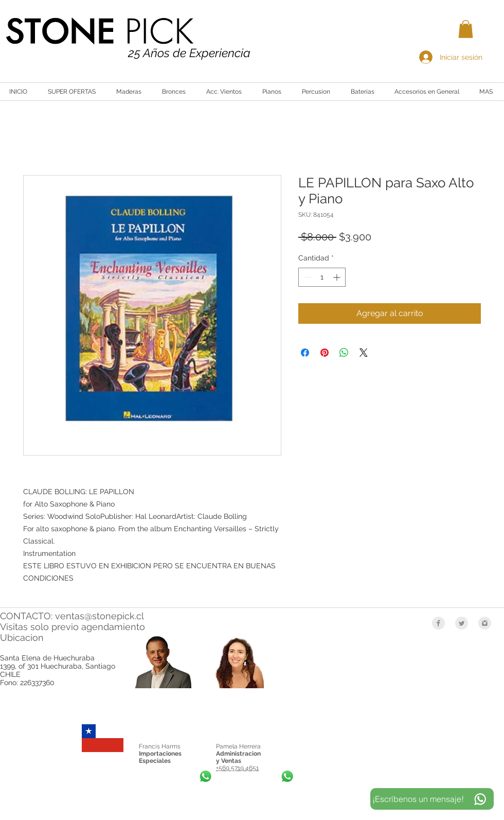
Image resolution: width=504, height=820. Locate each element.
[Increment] (338, 277)
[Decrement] (306, 277)
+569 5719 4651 (237, 768)
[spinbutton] (322, 277)
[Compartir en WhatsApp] (344, 353)
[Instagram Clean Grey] (485, 623)
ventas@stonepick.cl (100, 616)
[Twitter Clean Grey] (462, 623)
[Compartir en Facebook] (305, 353)
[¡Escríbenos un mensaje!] (432, 799)
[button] (466, 29)
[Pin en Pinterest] (325, 353)
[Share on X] (364, 353)
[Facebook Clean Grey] (438, 623)
